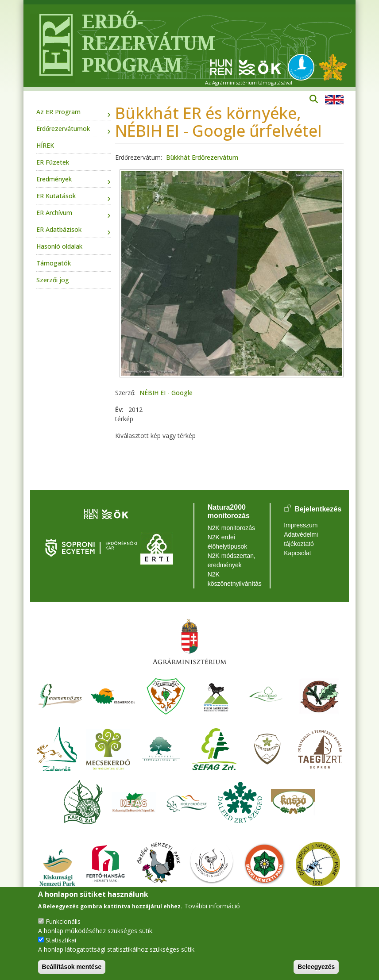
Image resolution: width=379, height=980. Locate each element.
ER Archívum (54, 213)
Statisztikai (61, 940)
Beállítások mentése (72, 967)
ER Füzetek (53, 162)
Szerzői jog (53, 280)
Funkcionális (63, 921)
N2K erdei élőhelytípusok (228, 542)
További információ (212, 906)
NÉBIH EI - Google (166, 393)
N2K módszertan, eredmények (232, 560)
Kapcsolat (297, 553)
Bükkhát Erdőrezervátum (202, 157)
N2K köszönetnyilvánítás (232, 579)
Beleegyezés (316, 967)
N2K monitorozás (231, 528)
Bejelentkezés (318, 509)
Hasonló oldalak (59, 246)
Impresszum (301, 525)
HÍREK (45, 145)
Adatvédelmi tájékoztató (301, 539)
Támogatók (54, 263)
